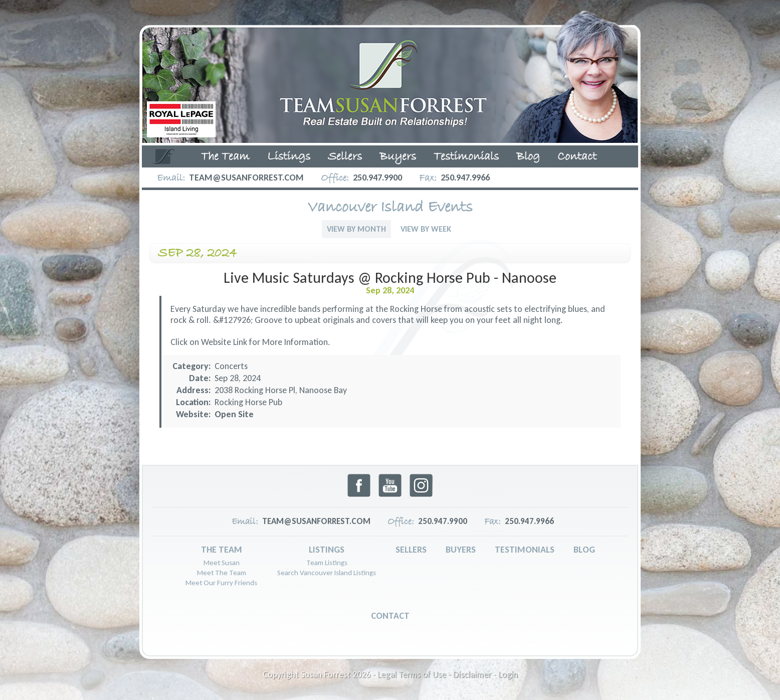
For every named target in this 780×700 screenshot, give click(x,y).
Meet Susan (222, 563)
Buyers (398, 157)
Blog (528, 157)
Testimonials (466, 157)
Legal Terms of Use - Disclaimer (434, 674)
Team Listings (327, 563)
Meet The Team (222, 573)
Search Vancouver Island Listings (327, 573)
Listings (289, 157)
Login (508, 674)
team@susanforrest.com (246, 178)
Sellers (345, 157)
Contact (577, 157)
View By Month (356, 229)
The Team (225, 157)
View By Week (426, 229)
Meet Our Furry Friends (221, 583)
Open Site (234, 414)
